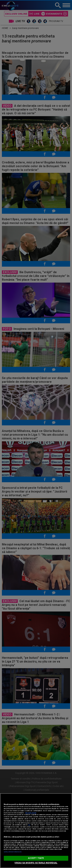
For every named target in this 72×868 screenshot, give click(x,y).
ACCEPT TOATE (36, 858)
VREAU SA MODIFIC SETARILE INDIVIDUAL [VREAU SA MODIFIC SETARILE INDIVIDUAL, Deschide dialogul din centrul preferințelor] (36, 863)
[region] (36, 831)
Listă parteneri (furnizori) (13, 852)
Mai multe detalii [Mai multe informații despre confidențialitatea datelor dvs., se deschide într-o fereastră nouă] (31, 813)
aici (29, 825)
